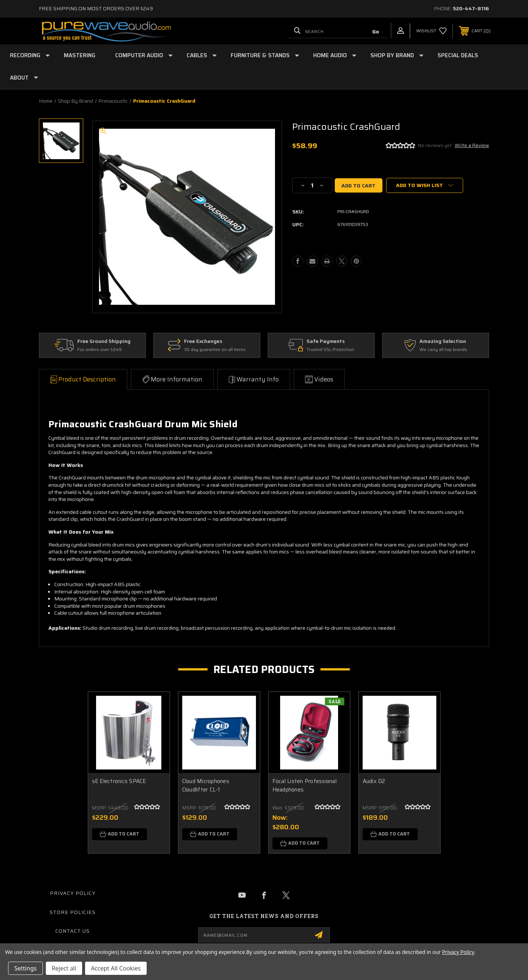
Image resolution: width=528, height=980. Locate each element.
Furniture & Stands (265, 55)
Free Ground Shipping (104, 341)
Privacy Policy (73, 893)
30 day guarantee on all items (215, 350)
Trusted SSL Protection (330, 350)
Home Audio (335, 55)
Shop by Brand (397, 55)
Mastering (80, 55)
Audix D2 (374, 781)
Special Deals (458, 55)
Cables (202, 55)
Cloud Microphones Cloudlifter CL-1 (206, 785)
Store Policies (73, 912)
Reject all (64, 968)
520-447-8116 (471, 8)
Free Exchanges (203, 341)
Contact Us (73, 931)
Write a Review (472, 145)
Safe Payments (326, 341)
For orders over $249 (100, 350)
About (24, 78)
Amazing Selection (443, 341)
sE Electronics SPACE (119, 781)
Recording (30, 55)
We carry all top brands (443, 350)
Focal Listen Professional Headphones (305, 785)
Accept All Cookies (116, 968)
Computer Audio (144, 55)
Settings (25, 968)
